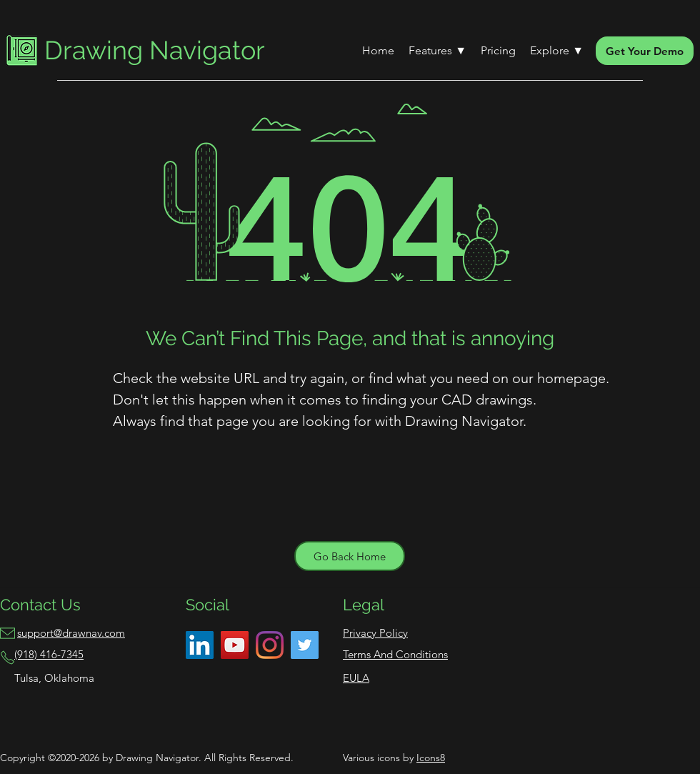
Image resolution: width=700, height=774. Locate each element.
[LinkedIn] (200, 645)
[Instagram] (270, 645)
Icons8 (431, 758)
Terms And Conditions (395, 654)
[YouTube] (235, 645)
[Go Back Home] (350, 556)
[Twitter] (305, 645)
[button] (437, 51)
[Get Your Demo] (645, 51)
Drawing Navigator (155, 50)
